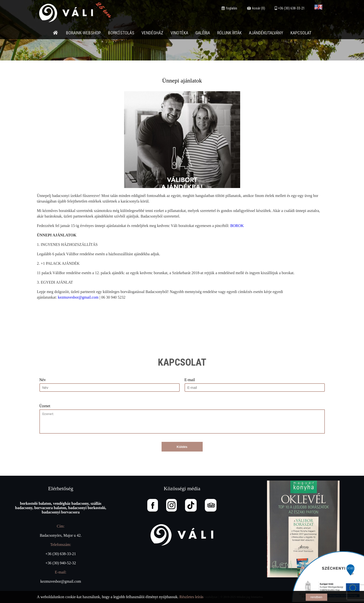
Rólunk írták (229, 33)
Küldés (182, 447)
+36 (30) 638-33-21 (290, 8)
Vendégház (152, 33)
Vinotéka (179, 33)
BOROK (237, 226)
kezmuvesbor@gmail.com (78, 297)
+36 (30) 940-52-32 (61, 563)
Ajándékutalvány (266, 33)
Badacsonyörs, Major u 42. (61, 535)
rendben (316, 597)
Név (43, 380)
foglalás (229, 8)
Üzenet (45, 406)
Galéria (203, 33)
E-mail (190, 380)
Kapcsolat (301, 33)
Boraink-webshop (83, 33)
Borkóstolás (121, 33)
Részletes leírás (191, 597)
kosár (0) (256, 8)
